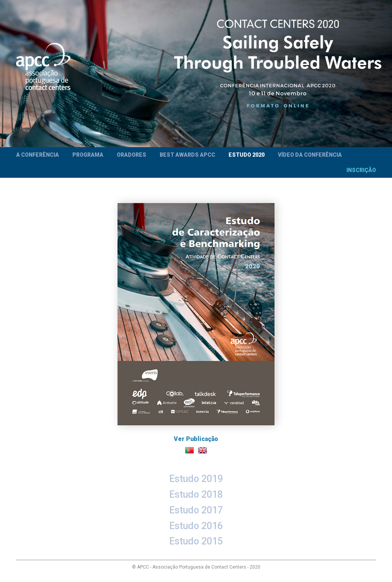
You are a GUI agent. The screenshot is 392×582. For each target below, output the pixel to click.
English (203, 450)
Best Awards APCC (187, 155)
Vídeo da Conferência (310, 155)
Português (189, 450)
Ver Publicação (196, 323)
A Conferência (38, 155)
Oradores (131, 155)
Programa (88, 155)
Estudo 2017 (196, 510)
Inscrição (361, 170)
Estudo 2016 (196, 526)
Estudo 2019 (196, 479)
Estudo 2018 (196, 494)
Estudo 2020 (247, 155)
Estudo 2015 (196, 541)
